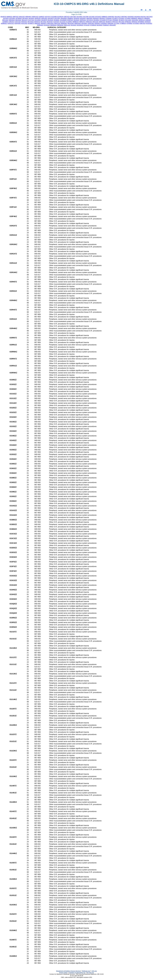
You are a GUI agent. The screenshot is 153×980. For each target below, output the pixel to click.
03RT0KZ (124, 17)
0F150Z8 (103, 20)
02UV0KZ (79, 17)
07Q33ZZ (121, 18)
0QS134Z (24, 23)
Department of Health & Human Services (68, 971)
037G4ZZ (98, 17)
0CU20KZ (38, 20)
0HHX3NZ (135, 20)
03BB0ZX (104, 17)
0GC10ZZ (128, 20)
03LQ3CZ (118, 17)
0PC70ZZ (121, 22)
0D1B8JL (57, 20)
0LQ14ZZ (63, 22)
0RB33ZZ (37, 23)
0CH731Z (31, 20)
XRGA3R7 (113, 25)
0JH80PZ (5, 22)
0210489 (54, 17)
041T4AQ (149, 17)
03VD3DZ (131, 17)
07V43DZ (128, 18)
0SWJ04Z (110, 23)
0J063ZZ (148, 20)
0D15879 (44, 20)
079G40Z (109, 18)
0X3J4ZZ (73, 25)
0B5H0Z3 (12, 20)
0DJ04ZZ (76, 20)
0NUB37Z (109, 22)
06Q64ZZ (96, 18)
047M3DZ (19, 18)
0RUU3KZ (71, 23)
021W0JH (60, 17)
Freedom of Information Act (77, 973)
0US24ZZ (149, 23)
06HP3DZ (90, 18)
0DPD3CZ (83, 20)
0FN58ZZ (115, 20)
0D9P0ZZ (70, 20)
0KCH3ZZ (31, 22)
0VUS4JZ (47, 25)
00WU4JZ (35, 17)
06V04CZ (102, 18)
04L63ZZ (31, 18)
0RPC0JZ (57, 23)
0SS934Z (104, 23)
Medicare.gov (86, 971)
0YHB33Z (93, 25)
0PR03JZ (135, 22)
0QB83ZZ (4, 23)
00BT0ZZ (16, 17)
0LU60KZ (69, 22)
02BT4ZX (67, 17)
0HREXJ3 (142, 20)
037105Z (92, 17)
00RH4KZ (28, 17)
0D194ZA (50, 20)
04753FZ (6, 18)
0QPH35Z (18, 23)
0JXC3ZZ (18, 22)
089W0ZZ (134, 18)
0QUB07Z (31, 23)
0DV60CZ (97, 20)
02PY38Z (73, 17)
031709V (86, 17)
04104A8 (137, 17)
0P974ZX (115, 22)
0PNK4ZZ (128, 22)
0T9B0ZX (123, 23)
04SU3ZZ (44, 18)
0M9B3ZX (76, 22)
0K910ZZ (24, 22)
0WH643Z (60, 25)
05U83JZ (77, 18)
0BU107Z (25, 20)
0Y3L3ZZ (87, 25)
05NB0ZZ (70, 18)
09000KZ (147, 18)
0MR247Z (82, 22)
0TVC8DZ (136, 23)
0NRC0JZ (102, 22)
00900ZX (9, 17)
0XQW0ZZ (80, 25)
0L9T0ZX (56, 22)
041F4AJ (143, 17)
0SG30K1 (84, 23)
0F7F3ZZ (109, 20)
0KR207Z (37, 22)
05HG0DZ (64, 18)
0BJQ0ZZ (18, 20)
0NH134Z (95, 22)
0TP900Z (129, 23)
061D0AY (83, 18)
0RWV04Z (78, 23)
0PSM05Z (141, 22)
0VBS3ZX (40, 25)
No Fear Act (90, 973)
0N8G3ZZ (89, 22)
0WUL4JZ (67, 25)
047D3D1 (12, 18)
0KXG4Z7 (50, 22)
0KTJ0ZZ (44, 22)
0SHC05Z (91, 23)
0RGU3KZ (51, 23)
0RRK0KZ (64, 23)
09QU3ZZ (5, 20)
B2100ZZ (100, 25)
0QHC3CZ (11, 23)
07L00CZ (115, 18)
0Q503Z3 (148, 22)
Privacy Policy (63, 973)
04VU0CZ (51, 18)
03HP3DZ (111, 17)
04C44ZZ (25, 18)
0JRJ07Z (12, 22)
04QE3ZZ (38, 18)
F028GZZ (106, 25)
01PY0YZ (48, 17)
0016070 (3, 17)
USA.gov (94, 971)
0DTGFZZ (90, 20)
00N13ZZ (22, 17)
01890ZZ (41, 17)
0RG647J (44, 23)
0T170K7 (117, 23)
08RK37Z (141, 18)
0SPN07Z (98, 23)
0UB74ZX (143, 23)
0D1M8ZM (63, 20)
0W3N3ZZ (53, 25)
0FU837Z (122, 20)
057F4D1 (57, 18)
